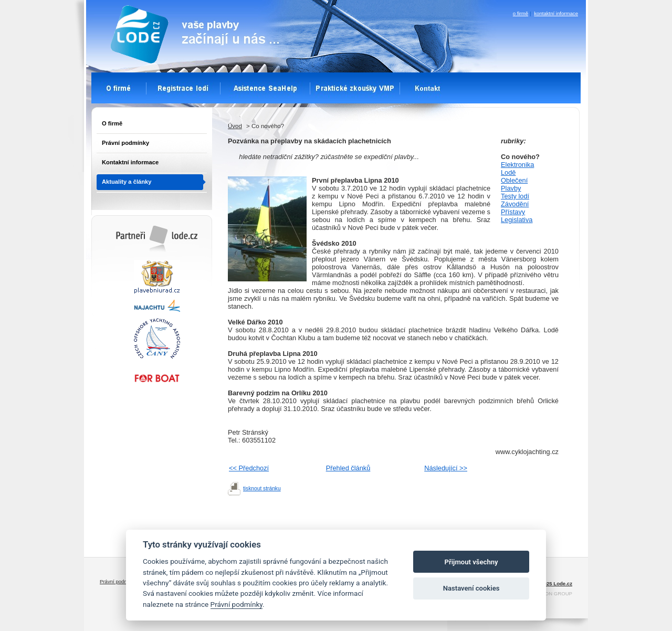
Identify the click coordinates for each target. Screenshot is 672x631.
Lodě (508, 172)
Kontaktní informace (130, 162)
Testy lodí (515, 196)
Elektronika (517, 165)
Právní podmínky (125, 143)
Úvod (235, 126)
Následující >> (446, 468)
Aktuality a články (127, 182)
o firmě (521, 13)
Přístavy (513, 212)
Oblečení (514, 180)
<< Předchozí (249, 468)
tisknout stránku (262, 488)
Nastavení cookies (471, 588)
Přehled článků (348, 468)
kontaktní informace (556, 13)
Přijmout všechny (471, 562)
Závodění (515, 204)
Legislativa (517, 220)
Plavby (511, 188)
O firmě (112, 123)
